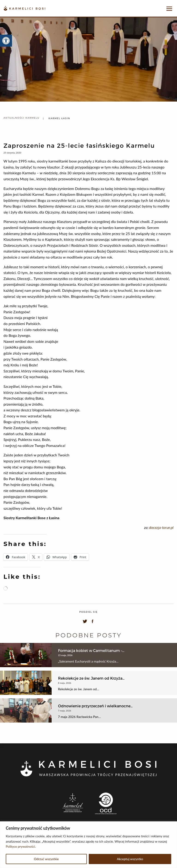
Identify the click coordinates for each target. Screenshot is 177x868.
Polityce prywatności (20, 846)
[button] (6, 41)
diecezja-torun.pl (161, 527)
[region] (88, 845)
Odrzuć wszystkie (46, 859)
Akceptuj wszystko (130, 859)
